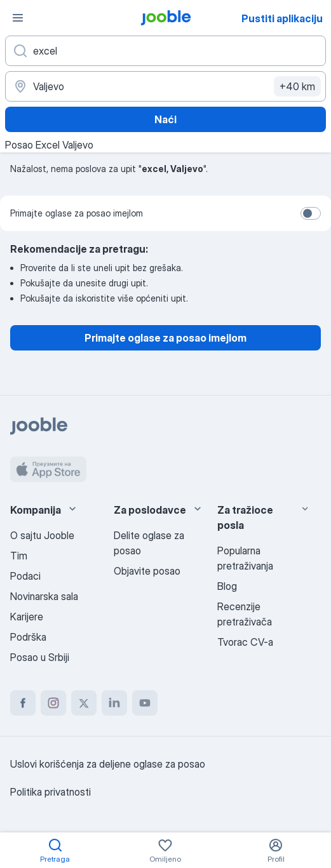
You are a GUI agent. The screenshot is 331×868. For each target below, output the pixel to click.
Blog (227, 586)
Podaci (25, 576)
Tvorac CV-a (245, 642)
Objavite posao (147, 571)
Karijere (27, 617)
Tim (19, 556)
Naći (165, 119)
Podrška (28, 637)
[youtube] (145, 703)
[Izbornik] (18, 18)
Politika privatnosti (51, 792)
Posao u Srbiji (40, 657)
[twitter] (84, 703)
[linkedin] (114, 703)
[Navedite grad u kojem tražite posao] (165, 86)
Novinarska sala (44, 596)
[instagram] (53, 703)
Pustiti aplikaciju (282, 18)
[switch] (311, 213)
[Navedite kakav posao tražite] (165, 51)
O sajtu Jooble (42, 535)
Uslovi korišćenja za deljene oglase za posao (108, 764)
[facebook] (23, 703)
